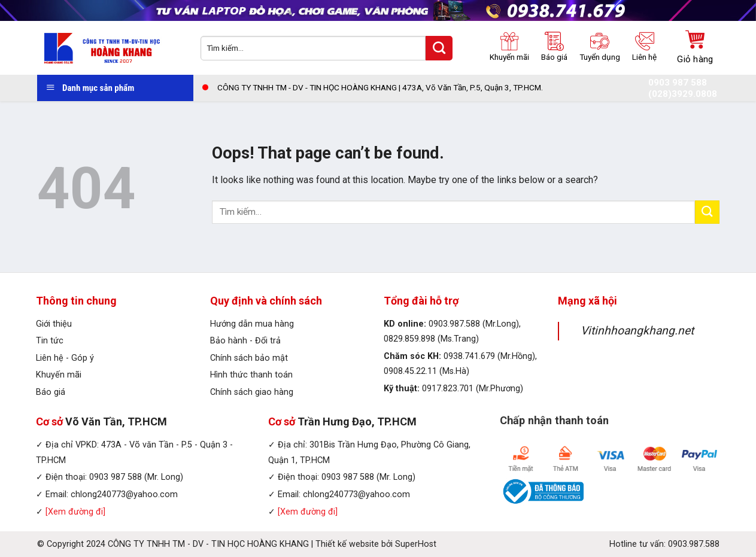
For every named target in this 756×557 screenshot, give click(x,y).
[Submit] (707, 212)
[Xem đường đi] (75, 512)
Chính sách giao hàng (252, 392)
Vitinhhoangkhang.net (637, 331)
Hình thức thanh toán (251, 375)
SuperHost (416, 544)
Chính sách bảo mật (249, 358)
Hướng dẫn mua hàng (252, 324)
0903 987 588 (678, 83)
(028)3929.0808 (683, 94)
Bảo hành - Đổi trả (245, 341)
